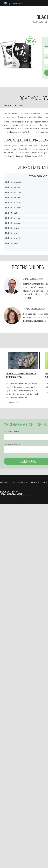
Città (45, 482)
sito (42, 156)
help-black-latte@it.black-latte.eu (11, 494)
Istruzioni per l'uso (20, 482)
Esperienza (4, 482)
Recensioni (35, 482)
